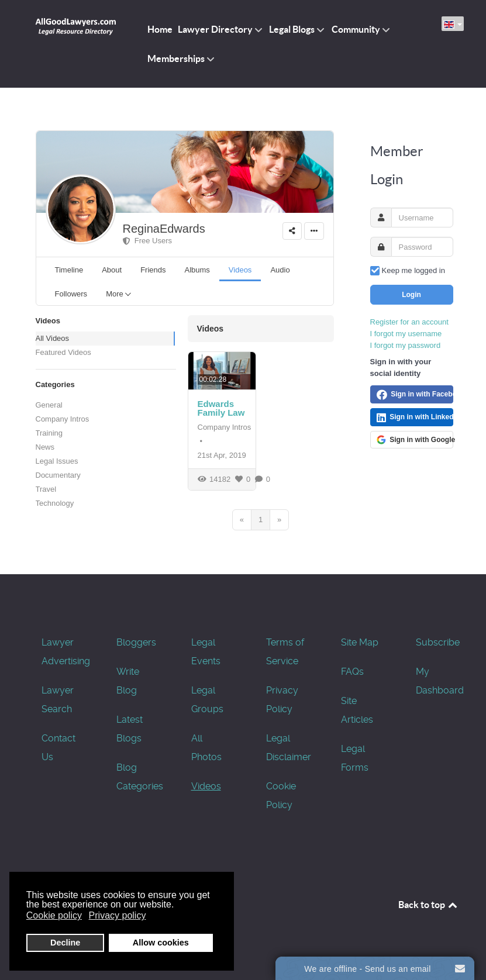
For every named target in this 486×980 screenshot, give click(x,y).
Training (49, 433)
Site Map (360, 642)
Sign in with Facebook (415, 395)
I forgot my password (406, 345)
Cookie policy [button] (54, 915)
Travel (46, 489)
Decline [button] (65, 943)
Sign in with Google (415, 440)
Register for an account (409, 322)
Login (411, 295)
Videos (206, 786)
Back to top (429, 905)
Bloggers (136, 642)
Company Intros (63, 419)
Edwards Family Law (221, 408)
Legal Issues (57, 461)
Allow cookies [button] (161, 943)
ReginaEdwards (164, 229)
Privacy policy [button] (118, 915)
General (49, 405)
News (45, 447)
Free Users (148, 241)
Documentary (58, 475)
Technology (55, 503)
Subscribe (438, 642)
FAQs (352, 672)
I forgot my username (406, 334)
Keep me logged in (413, 270)
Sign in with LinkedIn (415, 417)
